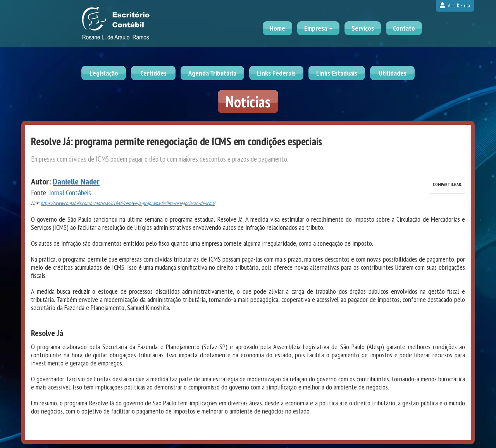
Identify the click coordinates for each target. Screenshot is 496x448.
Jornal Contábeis (70, 193)
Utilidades (393, 73)
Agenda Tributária (212, 73)
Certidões (153, 73)
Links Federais (276, 73)
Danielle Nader (76, 181)
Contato (404, 28)
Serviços (363, 28)
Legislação (104, 73)
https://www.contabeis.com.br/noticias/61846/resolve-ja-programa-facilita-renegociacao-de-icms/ (128, 203)
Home (277, 28)
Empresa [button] (318, 28)
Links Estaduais (337, 73)
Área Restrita (455, 6)
